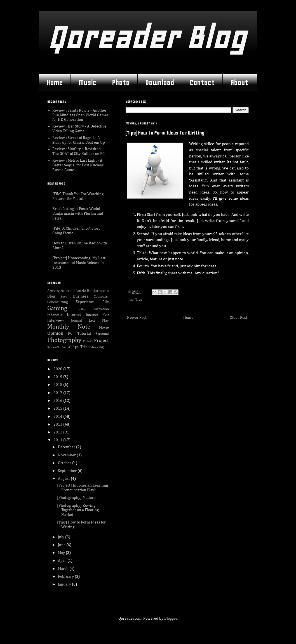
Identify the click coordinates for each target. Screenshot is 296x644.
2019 (58, 377)
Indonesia (55, 315)
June (62, 545)
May (62, 553)
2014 (58, 417)
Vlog (100, 347)
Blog (51, 296)
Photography (64, 340)
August (64, 479)
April (63, 561)
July (62, 537)
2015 (58, 409)
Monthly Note (69, 327)
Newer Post (137, 318)
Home (55, 82)
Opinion (55, 333)
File (106, 302)
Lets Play (99, 321)
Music (87, 82)
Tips (139, 300)
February (66, 577)
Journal (76, 321)
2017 (58, 393)
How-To (80, 309)
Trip (84, 347)
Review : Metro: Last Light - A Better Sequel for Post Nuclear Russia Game (78, 165)
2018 (58, 385)
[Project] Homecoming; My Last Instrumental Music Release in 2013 (79, 263)
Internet (74, 315)
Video (92, 347)
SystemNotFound (59, 347)
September (68, 471)
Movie (104, 327)
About (239, 82)
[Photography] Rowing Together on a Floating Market (78, 510)
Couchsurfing (57, 302)
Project (101, 341)
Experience (85, 302)
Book (64, 297)
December (67, 447)
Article (81, 291)
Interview (56, 320)
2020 (58, 369)
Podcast (88, 341)
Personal (102, 334)
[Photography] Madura (76, 498)
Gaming (57, 308)
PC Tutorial (79, 334)
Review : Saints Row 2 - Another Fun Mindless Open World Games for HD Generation (80, 115)
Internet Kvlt (97, 315)
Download (160, 82)
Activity (53, 291)
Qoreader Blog (146, 38)
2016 (58, 401)
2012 (58, 432)
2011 (58, 440)
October (65, 463)
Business (81, 296)
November (67, 455)
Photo (121, 82)
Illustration (100, 309)
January (65, 584)
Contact (202, 82)
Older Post (239, 318)
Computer (101, 297)
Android (68, 291)
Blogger (171, 619)
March (64, 569)
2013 (58, 424)
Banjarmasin (98, 291)
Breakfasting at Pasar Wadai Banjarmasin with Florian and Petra (78, 214)
